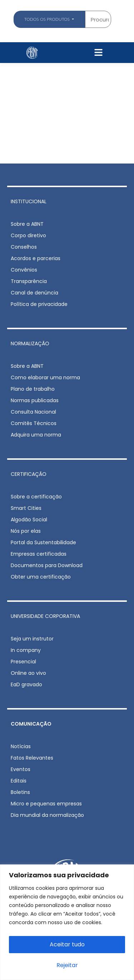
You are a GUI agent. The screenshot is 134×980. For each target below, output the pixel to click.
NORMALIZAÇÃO (30, 343)
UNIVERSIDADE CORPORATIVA (45, 616)
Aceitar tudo (67, 944)
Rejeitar (67, 965)
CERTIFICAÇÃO (29, 474)
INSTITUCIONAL (29, 201)
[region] (67, 922)
